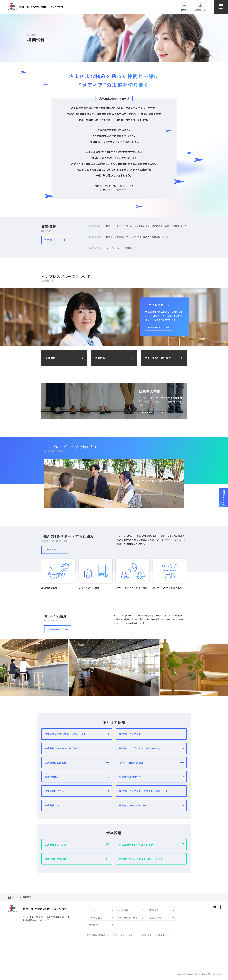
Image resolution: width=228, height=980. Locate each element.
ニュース (93, 910)
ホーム (15, 897)
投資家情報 (155, 918)
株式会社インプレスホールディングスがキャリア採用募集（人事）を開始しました (146, 226)
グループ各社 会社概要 (158, 358)
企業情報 (124, 910)
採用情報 (93, 925)
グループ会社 (96, 918)
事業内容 (100, 358)
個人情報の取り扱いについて (102, 935)
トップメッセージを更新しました (122, 248)
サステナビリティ (128, 918)
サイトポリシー (129, 935)
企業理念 (50, 358)
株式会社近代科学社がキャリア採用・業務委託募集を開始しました (139, 237)
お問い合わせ (147, 935)
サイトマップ (165, 935)
